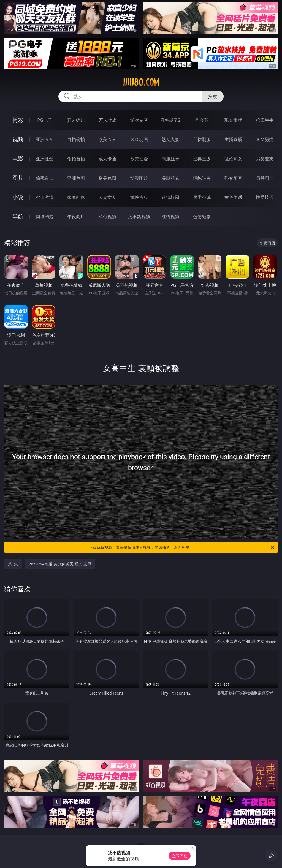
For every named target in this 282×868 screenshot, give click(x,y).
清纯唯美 (202, 178)
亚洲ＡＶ (45, 139)
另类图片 (265, 178)
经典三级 (202, 159)
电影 (18, 158)
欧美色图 (107, 178)
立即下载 (180, 856)
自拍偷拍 (76, 139)
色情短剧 (202, 216)
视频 (18, 139)
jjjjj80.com (141, 82)
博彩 (18, 120)
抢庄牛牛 (265, 120)
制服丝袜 (170, 159)
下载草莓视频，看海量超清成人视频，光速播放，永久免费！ (182, 547)
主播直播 (233, 139)
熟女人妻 (170, 139)
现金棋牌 (233, 120)
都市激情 (45, 197)
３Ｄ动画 (139, 139)
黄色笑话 (233, 197)
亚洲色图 (76, 178)
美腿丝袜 (170, 178)
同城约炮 (45, 216)
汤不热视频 (139, 216)
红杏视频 (170, 216)
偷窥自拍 (45, 178)
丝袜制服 (202, 139)
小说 (18, 197)
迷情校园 (170, 197)
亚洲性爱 (45, 159)
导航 (18, 216)
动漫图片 (139, 178)
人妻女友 (107, 197)
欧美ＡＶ (107, 139)
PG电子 (44, 120)
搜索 (213, 96)
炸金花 (202, 120)
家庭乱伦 (76, 197)
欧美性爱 (139, 159)
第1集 (13, 564)
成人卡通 (107, 159)
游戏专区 (139, 120)
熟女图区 (233, 178)
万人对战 (107, 120)
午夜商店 (76, 216)
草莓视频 (107, 216)
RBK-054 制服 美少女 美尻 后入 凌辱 (60, 564)
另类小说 (202, 197)
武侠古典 (139, 197)
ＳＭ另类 (265, 139)
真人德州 (76, 120)
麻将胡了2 (170, 120)
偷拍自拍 (76, 159)
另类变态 (265, 159)
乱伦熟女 (233, 159)
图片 (18, 178)
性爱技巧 (265, 197)
